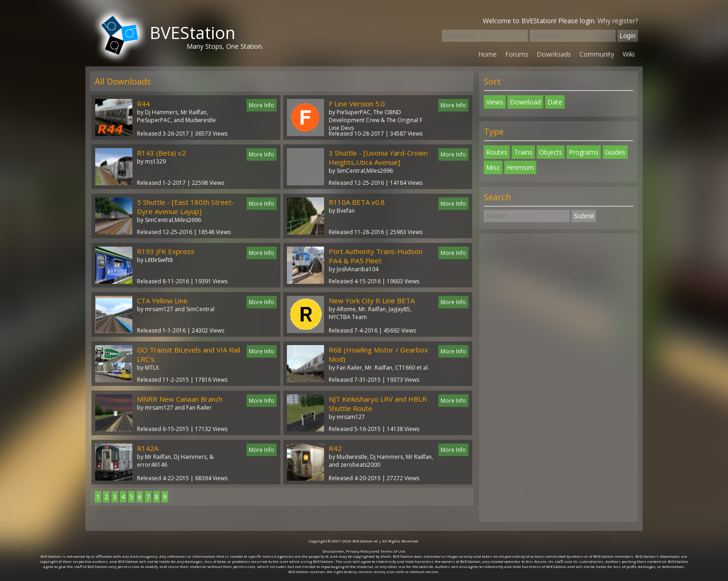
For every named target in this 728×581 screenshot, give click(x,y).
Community (597, 54)
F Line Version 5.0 (357, 104)
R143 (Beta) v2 (161, 153)
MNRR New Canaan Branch (180, 399)
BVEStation (192, 33)
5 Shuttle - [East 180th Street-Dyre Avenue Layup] (186, 207)
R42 (335, 448)
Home (487, 54)
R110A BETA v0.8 (357, 202)
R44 (143, 104)
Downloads (554, 54)
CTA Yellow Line (162, 300)
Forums (517, 54)
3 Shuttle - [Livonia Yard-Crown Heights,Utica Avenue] (378, 157)
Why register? (618, 21)
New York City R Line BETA (372, 300)
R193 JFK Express (166, 251)
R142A (148, 448)
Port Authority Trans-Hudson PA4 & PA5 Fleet (376, 256)
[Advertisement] (559, 378)
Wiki (629, 54)
